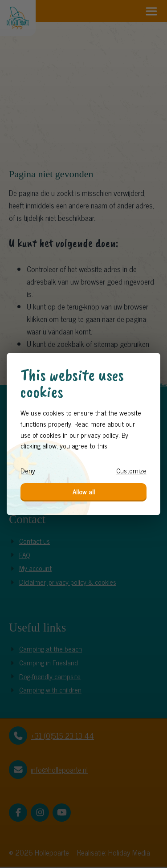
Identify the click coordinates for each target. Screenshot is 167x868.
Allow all (84, 491)
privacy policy (100, 435)
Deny (28, 471)
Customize (131, 471)
